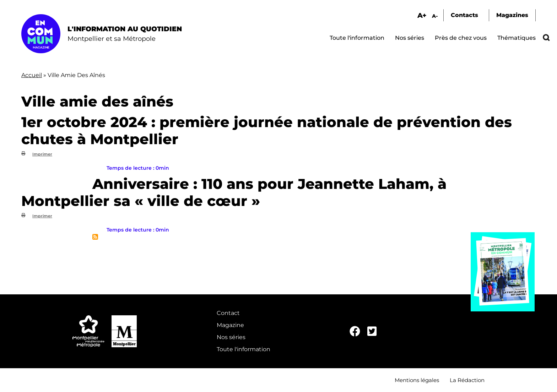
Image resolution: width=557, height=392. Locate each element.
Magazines (512, 15)
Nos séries (410, 38)
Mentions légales (417, 380)
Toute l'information (357, 38)
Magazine (230, 325)
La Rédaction (467, 380)
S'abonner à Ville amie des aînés (95, 237)
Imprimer (42, 154)
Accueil (32, 75)
